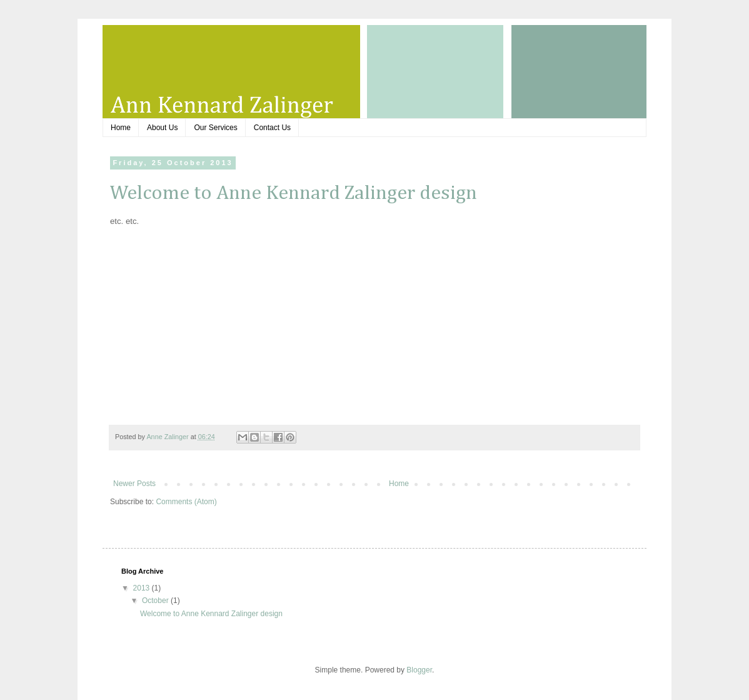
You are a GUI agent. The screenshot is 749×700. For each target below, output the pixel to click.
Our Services (215, 128)
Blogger (419, 670)
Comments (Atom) (186, 502)
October (156, 601)
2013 (143, 588)
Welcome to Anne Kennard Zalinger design (294, 193)
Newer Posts (134, 484)
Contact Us (272, 128)
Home (121, 128)
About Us (162, 128)
